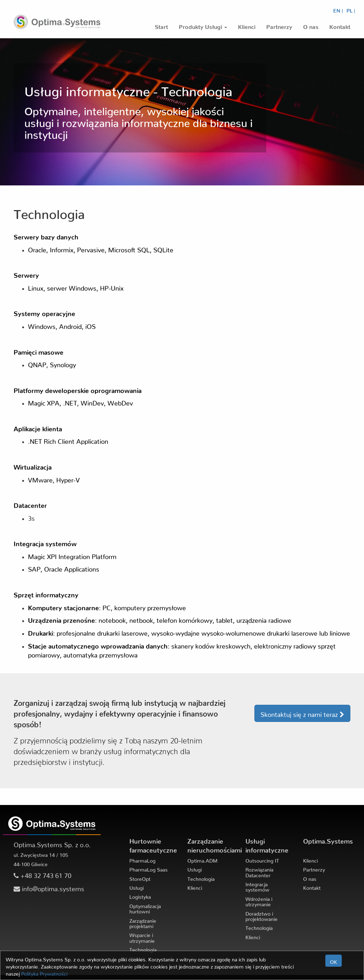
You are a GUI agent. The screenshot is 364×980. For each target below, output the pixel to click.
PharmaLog (142, 859)
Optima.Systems (328, 840)
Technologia (143, 949)
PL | (351, 9)
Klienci (195, 887)
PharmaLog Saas (149, 868)
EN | (338, 9)
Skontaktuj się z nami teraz (302, 714)
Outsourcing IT (262, 859)
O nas (310, 878)
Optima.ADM (202, 859)
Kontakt (312, 887)
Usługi (136, 887)
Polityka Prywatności (44, 972)
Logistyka (140, 896)
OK (334, 961)
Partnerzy (314, 868)
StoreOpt (140, 878)
